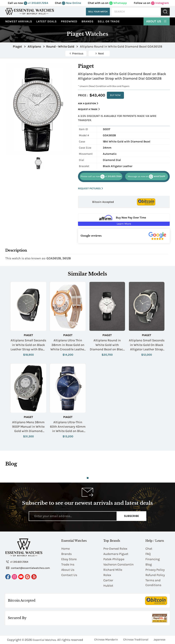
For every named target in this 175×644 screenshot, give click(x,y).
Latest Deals (46, 21)
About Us (157, 21)
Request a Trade (89, 109)
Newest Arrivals (19, 21)
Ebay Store (69, 559)
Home (65, 549)
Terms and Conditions (153, 583)
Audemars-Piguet (116, 554)
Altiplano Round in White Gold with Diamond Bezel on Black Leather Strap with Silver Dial (107, 345)
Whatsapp (118, 3)
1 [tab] (88, 478)
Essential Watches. (45, 640)
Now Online (71, 3)
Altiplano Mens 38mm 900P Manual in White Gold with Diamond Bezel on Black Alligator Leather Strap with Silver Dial (28, 427)
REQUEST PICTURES (90, 188)
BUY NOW (115, 95)
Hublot (108, 586)
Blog (149, 564)
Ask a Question (88, 103)
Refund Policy (155, 575)
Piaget (28, 335)
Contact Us (69, 575)
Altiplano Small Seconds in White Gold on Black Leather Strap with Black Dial (28, 345)
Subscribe (131, 516)
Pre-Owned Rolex (115, 549)
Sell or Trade (109, 21)
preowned (69, 21)
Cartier (108, 580)
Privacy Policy (155, 570)
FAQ (148, 554)
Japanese (159, 640)
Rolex (107, 575)
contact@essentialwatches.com (28, 568)
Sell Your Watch (98, 12)
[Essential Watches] (30, 12)
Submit (165, 12)
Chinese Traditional (136, 640)
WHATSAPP (146, 177)
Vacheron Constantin (118, 564)
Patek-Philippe (114, 559)
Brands (87, 21)
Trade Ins (68, 564)
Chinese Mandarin (106, 640)
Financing (153, 559)
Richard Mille (113, 570)
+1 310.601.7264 (36, 3)
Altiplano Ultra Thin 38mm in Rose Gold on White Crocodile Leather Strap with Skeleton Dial (68, 345)
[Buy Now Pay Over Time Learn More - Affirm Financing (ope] (124, 220)
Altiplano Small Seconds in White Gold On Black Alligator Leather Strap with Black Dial (147, 345)
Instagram (160, 3)
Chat (149, 549)
